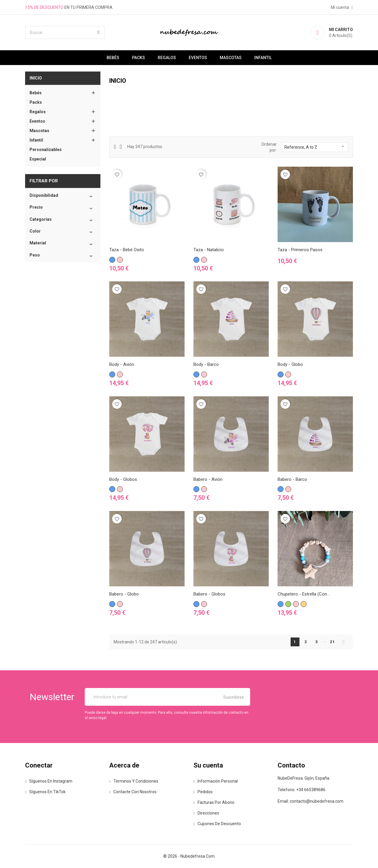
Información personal (216, 781)
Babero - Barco (292, 479)
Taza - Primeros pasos (300, 250)
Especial (38, 159)
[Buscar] (65, 33)
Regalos (167, 58)
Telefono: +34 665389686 (302, 790)
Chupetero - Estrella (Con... (304, 594)
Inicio (36, 78)
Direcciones (206, 813)
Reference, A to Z (315, 147)
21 (333, 642)
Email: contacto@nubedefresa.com (311, 801)
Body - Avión (122, 364)
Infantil (263, 58)
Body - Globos (123, 479)
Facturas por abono (214, 802)
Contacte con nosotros (133, 792)
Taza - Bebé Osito (127, 250)
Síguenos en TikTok (45, 792)
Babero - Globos (209, 594)
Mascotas (231, 58)
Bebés (113, 58)
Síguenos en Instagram (49, 781)
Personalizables (46, 150)
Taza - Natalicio (209, 250)
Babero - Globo (124, 594)
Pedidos (203, 792)
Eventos (198, 58)
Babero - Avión (208, 479)
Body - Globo (290, 364)
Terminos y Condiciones (134, 781)
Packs (139, 58)
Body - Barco (206, 364)
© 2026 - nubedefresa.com (189, 856)
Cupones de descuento (217, 824)
